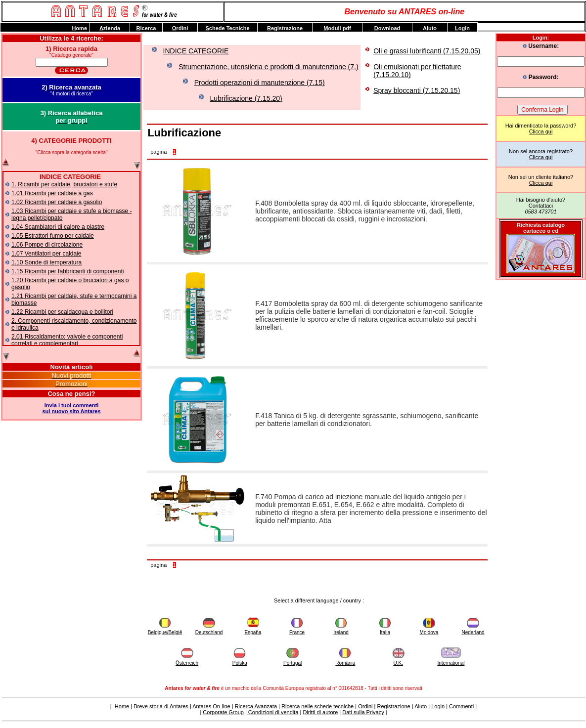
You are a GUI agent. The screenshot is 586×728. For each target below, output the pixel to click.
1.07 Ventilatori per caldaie (46, 254)
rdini (180, 28)
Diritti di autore (320, 712)
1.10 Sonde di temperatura (46, 262)
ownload (387, 28)
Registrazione (393, 706)
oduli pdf (337, 28)
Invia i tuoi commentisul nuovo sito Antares (71, 408)
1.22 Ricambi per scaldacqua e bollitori (62, 312)
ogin (462, 28)
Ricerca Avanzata (256, 706)
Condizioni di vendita (273, 712)
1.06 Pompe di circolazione (47, 245)
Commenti (461, 706)
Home (122, 706)
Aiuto (421, 706)
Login (438, 706)
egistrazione (285, 28)
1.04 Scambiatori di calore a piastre (58, 227)
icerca (146, 28)
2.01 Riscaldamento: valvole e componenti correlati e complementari (67, 340)
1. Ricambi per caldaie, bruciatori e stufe (64, 184)
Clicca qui (541, 131)
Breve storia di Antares (161, 706)
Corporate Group (223, 712)
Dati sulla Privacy (363, 712)
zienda (110, 28)
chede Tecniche (227, 28)
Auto (430, 28)
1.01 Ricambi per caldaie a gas (52, 193)
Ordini (365, 706)
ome (79, 28)
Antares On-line (211, 706)
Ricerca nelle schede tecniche (317, 706)
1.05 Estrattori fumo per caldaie (53, 236)
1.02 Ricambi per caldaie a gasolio (57, 202)
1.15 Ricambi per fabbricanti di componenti (68, 271)
